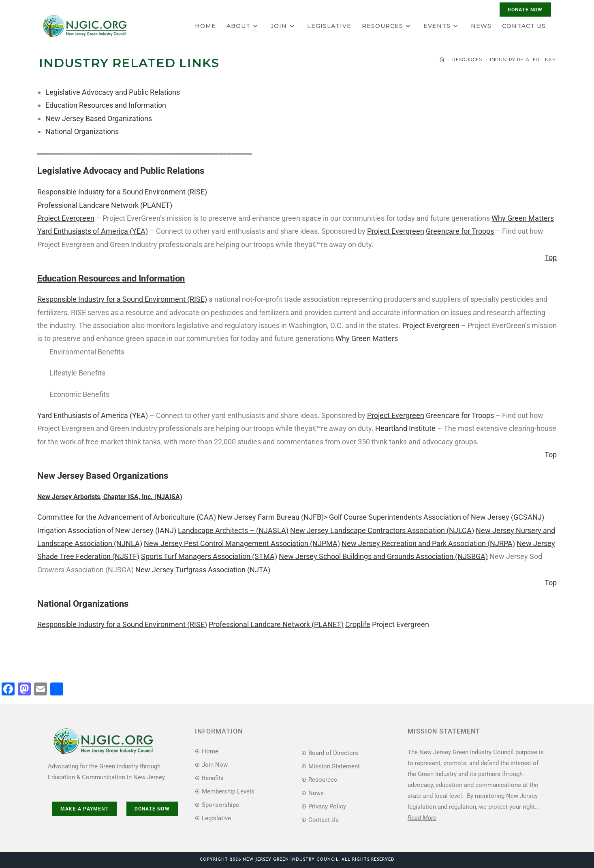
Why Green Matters (367, 338)
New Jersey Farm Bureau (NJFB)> (272, 517)
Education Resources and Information (106, 105)
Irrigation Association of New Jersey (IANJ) (107, 530)
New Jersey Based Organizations (99, 118)
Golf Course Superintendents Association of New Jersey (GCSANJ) (437, 517)
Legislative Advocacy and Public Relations (113, 92)
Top (551, 455)
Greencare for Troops (460, 415)
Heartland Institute (405, 428)
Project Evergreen (431, 325)
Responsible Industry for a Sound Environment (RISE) (122, 192)
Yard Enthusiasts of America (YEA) (93, 415)
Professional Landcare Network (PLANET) (105, 205)
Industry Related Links (522, 60)
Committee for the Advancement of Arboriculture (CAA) (127, 517)
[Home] (442, 60)
